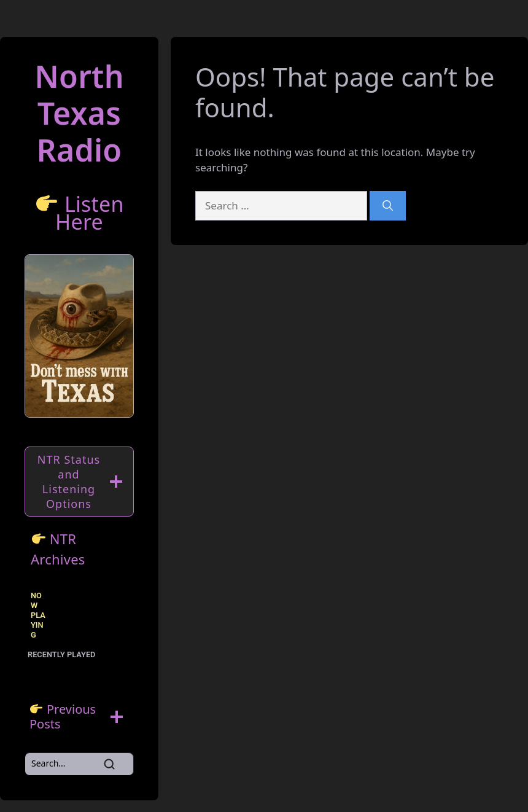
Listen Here (90, 213)
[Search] (388, 206)
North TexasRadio (79, 113)
